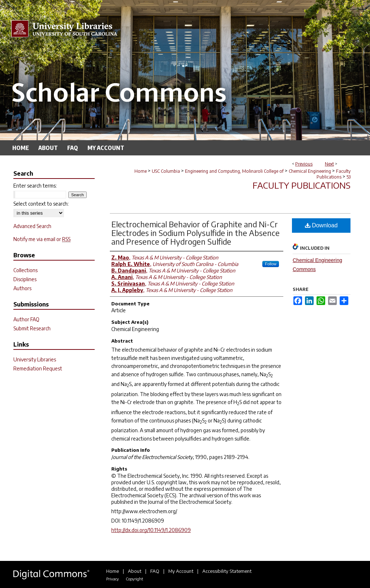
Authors (22, 288)
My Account (181, 571)
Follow (271, 264)
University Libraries (35, 359)
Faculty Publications (334, 174)
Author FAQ (26, 319)
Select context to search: (41, 204)
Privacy (113, 579)
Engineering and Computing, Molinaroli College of (234, 171)
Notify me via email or (42, 239)
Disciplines (25, 279)
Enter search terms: (35, 186)
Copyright (134, 579)
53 (349, 177)
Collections (25, 270)
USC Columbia (166, 171)
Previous (304, 164)
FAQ (155, 571)
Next (329, 164)
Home (141, 171)
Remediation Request (38, 368)
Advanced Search (32, 226)
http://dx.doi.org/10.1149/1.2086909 (151, 530)
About (135, 571)
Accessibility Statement (227, 571)
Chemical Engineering (310, 171)
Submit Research (32, 328)
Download (321, 225)
